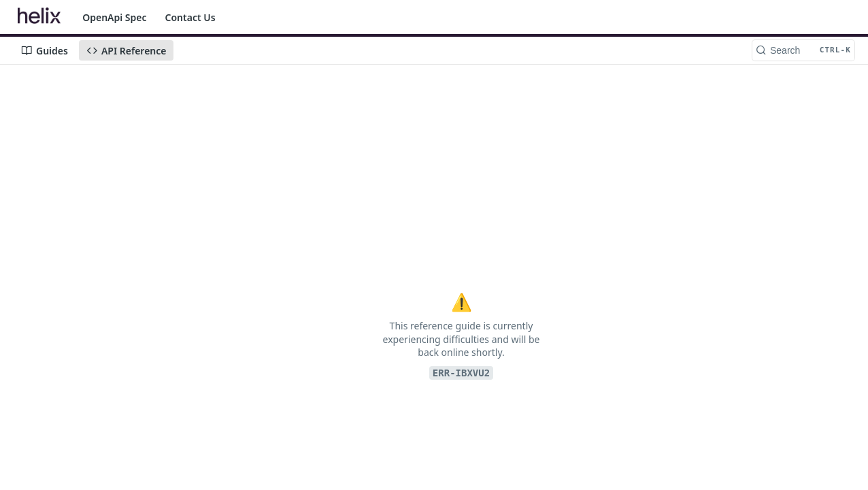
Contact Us (190, 17)
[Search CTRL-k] (803, 50)
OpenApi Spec (114, 17)
